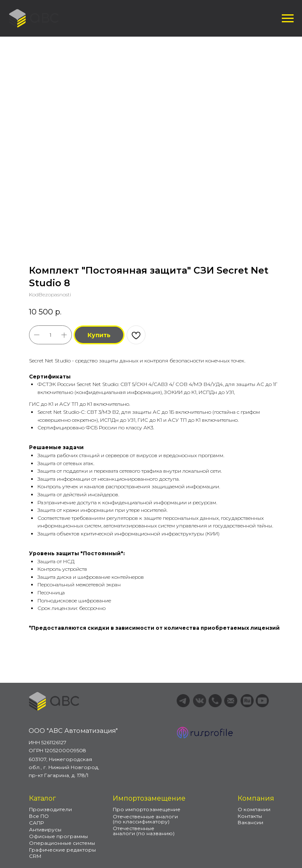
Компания (256, 798)
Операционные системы (62, 843)
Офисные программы (58, 836)
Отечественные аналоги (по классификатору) (145, 819)
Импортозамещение (149, 798)
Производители (50, 809)
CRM (35, 856)
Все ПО (39, 816)
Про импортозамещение (147, 809)
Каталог (42, 798)
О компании (254, 809)
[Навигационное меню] (288, 19)
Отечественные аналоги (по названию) (144, 831)
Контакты (250, 816)
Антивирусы (45, 829)
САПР (36, 823)
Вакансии (250, 822)
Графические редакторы (62, 850)
